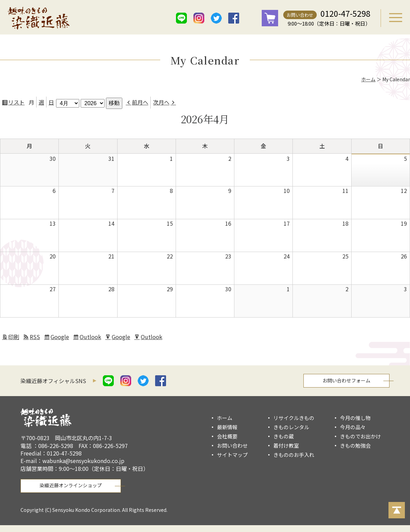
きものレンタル (291, 427)
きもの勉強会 (355, 445)
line (181, 18)
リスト (17, 103)
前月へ (140, 102)
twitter (216, 18)
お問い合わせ (300, 15)
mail (251, 18)
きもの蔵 (284, 436)
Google (61, 338)
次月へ (161, 102)
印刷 (15, 338)
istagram (199, 18)
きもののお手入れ (294, 455)
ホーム (368, 79)
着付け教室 (286, 445)
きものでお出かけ (360, 436)
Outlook (91, 338)
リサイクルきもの (294, 418)
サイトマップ (232, 455)
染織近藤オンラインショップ (71, 485)
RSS (35, 337)
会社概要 (227, 436)
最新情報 (227, 427)
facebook (234, 18)
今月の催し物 (355, 418)
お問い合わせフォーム (346, 380)
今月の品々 (353, 427)
